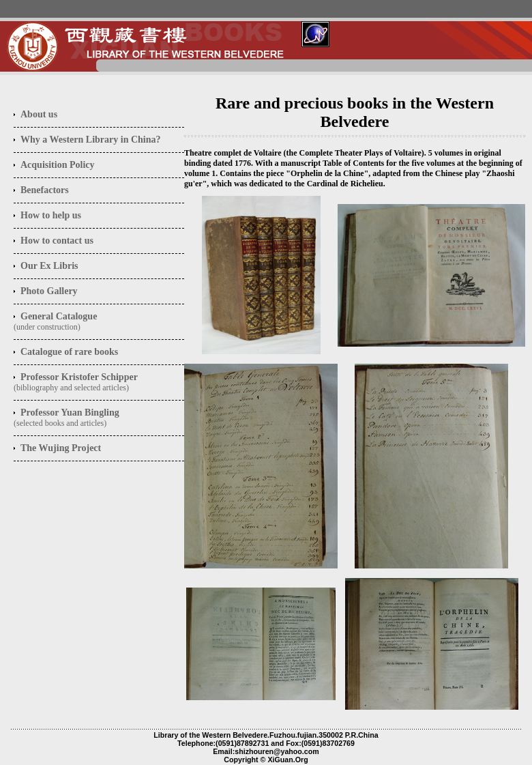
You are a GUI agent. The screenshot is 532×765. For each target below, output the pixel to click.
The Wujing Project (61, 448)
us (39, 114)
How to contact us (57, 241)
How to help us (51, 215)
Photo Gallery (49, 291)
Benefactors (45, 190)
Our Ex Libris (49, 266)
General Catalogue (59, 316)
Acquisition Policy (58, 165)
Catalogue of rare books (69, 352)
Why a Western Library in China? (91, 140)
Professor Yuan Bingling (70, 413)
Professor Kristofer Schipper (79, 377)
